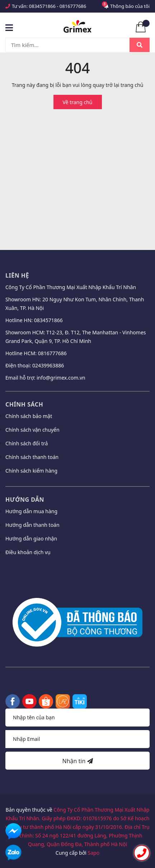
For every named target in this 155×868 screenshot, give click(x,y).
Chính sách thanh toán (32, 457)
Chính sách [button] (24, 404)
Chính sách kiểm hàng (31, 471)
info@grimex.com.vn (61, 378)
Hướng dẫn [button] (25, 500)
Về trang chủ (78, 102)
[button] (77, 571)
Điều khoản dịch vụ (28, 552)
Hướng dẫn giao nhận (31, 539)
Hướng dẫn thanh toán (32, 525)
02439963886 (48, 365)
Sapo (94, 853)
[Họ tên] (77, 718)
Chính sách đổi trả (27, 443)
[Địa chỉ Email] (77, 739)
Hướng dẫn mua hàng (31, 511)
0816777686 (73, 6)
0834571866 (42, 6)
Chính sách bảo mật (29, 416)
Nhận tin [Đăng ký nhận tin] (77, 761)
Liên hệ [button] (17, 275)
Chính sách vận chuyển (32, 430)
